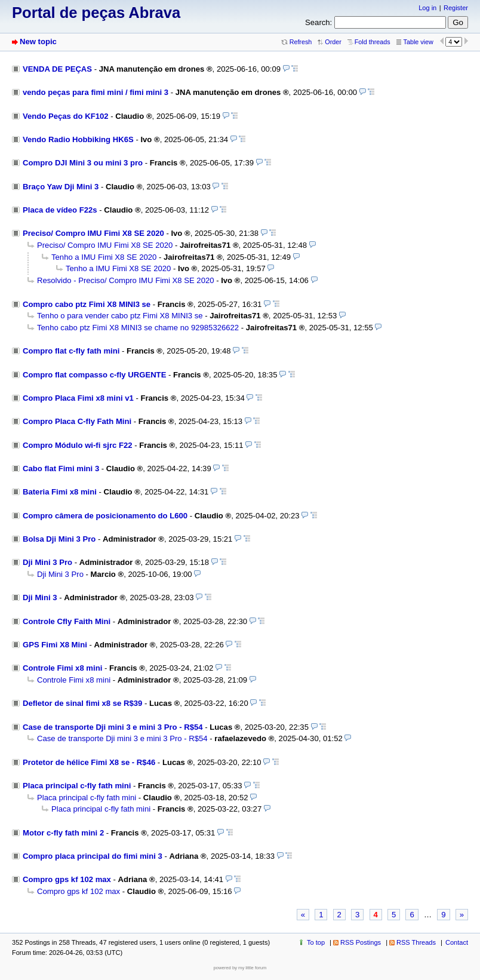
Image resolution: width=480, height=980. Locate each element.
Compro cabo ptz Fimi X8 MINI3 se (87, 304)
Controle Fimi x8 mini (62, 668)
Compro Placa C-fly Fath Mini (77, 421)
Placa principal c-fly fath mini (77, 786)
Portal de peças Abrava (96, 13)
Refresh (301, 42)
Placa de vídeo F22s (60, 210)
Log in (427, 8)
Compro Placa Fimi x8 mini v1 (78, 398)
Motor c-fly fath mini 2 (63, 833)
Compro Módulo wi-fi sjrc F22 (78, 445)
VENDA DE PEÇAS (57, 69)
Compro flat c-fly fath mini (71, 351)
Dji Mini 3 (40, 597)
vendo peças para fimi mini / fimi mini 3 (96, 92)
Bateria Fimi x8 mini (60, 492)
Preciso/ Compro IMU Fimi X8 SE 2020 (93, 233)
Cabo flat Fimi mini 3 (61, 469)
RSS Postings (361, 942)
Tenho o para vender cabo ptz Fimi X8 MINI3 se (120, 316)
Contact (457, 942)
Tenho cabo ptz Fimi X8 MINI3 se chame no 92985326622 (138, 328)
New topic (38, 42)
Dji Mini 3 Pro (47, 562)
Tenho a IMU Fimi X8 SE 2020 (104, 257)
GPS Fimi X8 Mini (55, 645)
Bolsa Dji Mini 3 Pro (59, 539)
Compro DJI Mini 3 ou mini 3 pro (83, 163)
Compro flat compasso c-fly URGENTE (94, 375)
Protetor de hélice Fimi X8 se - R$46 (89, 762)
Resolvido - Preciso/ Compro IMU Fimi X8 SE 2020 (126, 280)
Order (333, 42)
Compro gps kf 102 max (67, 879)
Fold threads (373, 42)
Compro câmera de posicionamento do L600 (105, 516)
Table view (419, 42)
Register (456, 8)
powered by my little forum (240, 968)
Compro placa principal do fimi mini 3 (93, 856)
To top (316, 942)
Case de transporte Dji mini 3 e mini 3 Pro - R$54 (113, 727)
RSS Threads (416, 942)
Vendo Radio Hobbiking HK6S (78, 139)
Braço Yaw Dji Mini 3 (61, 187)
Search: (319, 22)
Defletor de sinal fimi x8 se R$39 (82, 703)
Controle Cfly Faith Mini (67, 621)
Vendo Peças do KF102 (66, 116)
